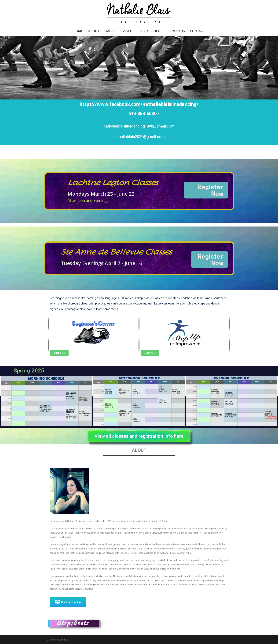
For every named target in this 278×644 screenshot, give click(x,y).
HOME (78, 31)
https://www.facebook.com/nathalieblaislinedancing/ (139, 104)
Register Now (211, 190)
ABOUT (94, 31)
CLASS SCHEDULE (153, 31)
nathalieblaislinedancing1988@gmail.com (139, 126)
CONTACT (197, 31)
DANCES (111, 31)
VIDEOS (128, 31)
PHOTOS (178, 31)
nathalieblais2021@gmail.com (139, 137)
